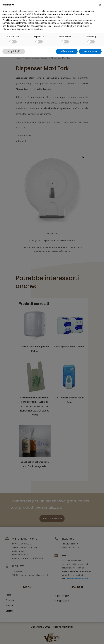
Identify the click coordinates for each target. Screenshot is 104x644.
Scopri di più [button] (14, 638)
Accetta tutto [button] (90, 638)
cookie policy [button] (55, 604)
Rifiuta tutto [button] (67, 638)
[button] (100, 592)
